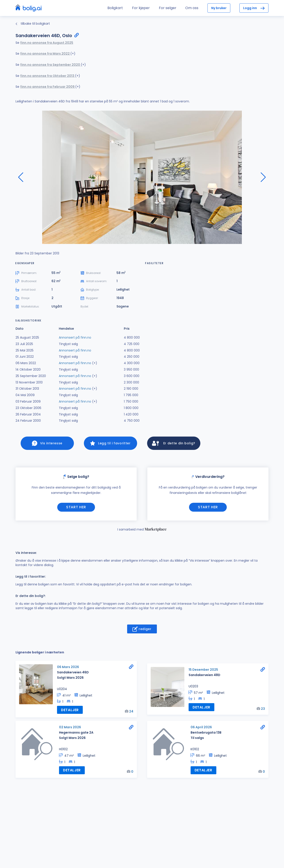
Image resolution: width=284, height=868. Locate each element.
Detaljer (69, 711)
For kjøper (141, 8)
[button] (263, 177)
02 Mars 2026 (70, 728)
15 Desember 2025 (203, 671)
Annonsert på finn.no (75, 337)
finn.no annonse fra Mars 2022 (45, 54)
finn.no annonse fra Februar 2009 (48, 87)
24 (131, 712)
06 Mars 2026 (68, 668)
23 (263, 710)
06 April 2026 (201, 728)
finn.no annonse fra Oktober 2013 (48, 76)
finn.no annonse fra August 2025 (47, 43)
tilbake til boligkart (33, 24)
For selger (168, 8)
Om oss (192, 8)
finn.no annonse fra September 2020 (50, 65)
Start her (76, 508)
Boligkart (115, 8)
